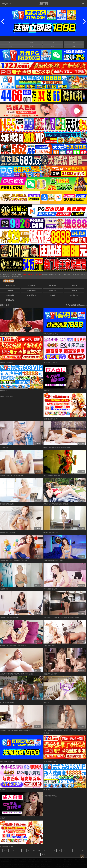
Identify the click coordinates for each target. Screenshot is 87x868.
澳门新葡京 (31, 286)
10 (19, 850)
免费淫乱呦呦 (10, 295)
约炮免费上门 (31, 291)
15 (44, 850)
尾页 (43, 854)
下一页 (81, 850)
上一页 (12, 850)
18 (59, 850)
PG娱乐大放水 (32, 295)
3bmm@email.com (77, 275)
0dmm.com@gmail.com (14, 277)
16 (49, 850)
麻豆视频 (74, 286)
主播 (53, 43)
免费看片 (53, 295)
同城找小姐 (53, 291)
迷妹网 (43, 3)
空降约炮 (10, 291)
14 (39, 850)
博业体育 (74, 291)
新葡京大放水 (10, 300)
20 (70, 850)
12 (29, 850)
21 (75, 850)
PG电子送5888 (10, 286)
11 (24, 850)
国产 (32, 43)
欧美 (10, 47)
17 (54, 850)
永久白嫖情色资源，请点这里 (32, 275)
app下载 (7, 3)
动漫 (53, 47)
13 (34, 850)
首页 (10, 43)
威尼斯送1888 (74, 295)
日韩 (74, 43)
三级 (32, 47)
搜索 (74, 47)
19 (64, 850)
